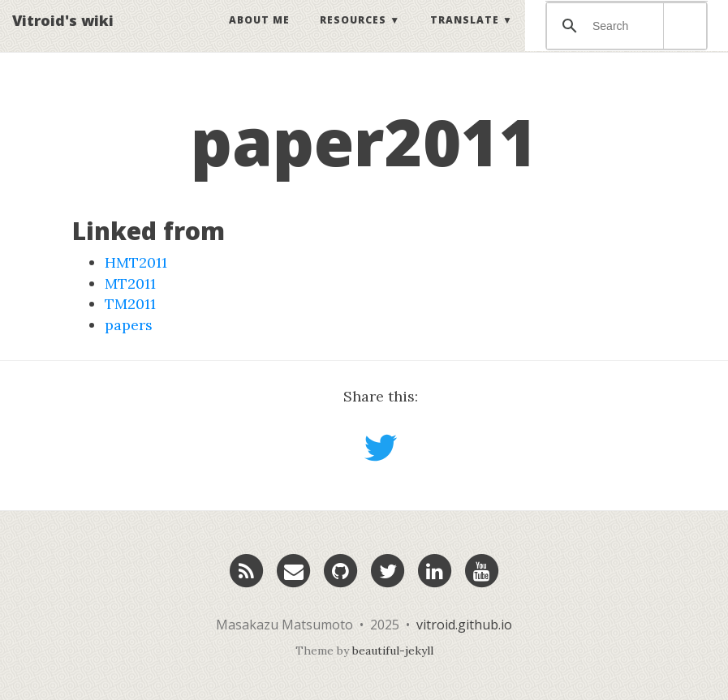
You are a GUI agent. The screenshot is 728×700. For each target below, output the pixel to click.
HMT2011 (136, 262)
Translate (465, 36)
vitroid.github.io (464, 625)
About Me (259, 36)
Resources (353, 36)
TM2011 (130, 304)
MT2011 (130, 283)
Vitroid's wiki (63, 37)
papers (129, 325)
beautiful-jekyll (393, 651)
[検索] (624, 42)
